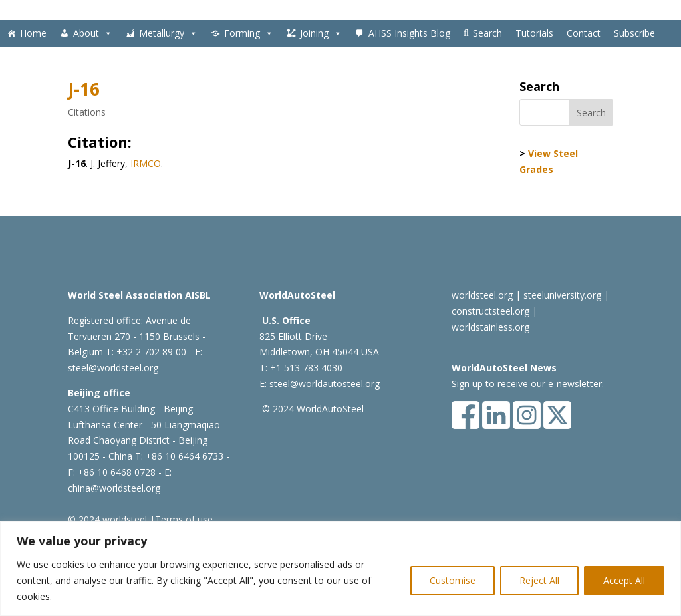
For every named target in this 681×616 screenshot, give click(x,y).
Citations (87, 112)
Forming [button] (249, 33)
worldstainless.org (490, 327)
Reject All (539, 580)
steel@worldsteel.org (113, 368)
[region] (340, 568)
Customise (453, 580)
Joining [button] (321, 33)
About (93, 33)
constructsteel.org (490, 311)
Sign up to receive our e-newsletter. (528, 384)
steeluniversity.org (562, 295)
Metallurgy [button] (168, 33)
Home (33, 33)
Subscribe (634, 33)
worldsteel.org (482, 295)
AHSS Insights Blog (409, 33)
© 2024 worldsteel (107, 519)
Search (487, 33)
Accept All (624, 580)
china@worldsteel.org (114, 488)
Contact (584, 33)
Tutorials (534, 33)
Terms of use (184, 519)
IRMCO (146, 163)
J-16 (84, 89)
